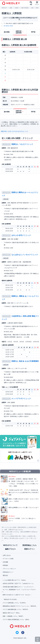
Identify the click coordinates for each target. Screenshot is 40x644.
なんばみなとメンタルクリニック (25, 255)
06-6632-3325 (8, 26)
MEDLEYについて (10, 545)
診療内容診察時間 (19, 32)
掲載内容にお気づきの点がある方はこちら (15, 131)
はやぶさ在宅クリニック (21, 235)
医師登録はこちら (30, 545)
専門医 (33, 32)
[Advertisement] (20, 182)
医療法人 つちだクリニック (22, 144)
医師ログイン (30, 549)
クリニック (6, 144)
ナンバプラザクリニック (21, 399)
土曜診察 (6, 199)
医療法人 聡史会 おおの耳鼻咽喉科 (25, 361)
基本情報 (7, 32)
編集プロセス (10, 549)
